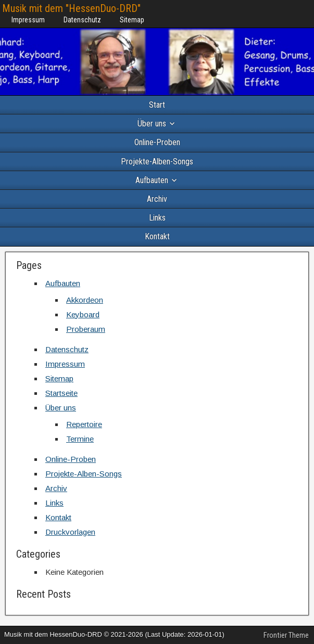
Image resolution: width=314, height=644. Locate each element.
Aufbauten (152, 180)
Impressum (28, 20)
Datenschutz (82, 20)
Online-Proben (157, 142)
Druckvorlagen (70, 532)
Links (157, 218)
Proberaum (86, 329)
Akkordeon (85, 300)
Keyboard (83, 314)
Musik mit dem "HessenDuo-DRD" (71, 8)
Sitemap (132, 20)
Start (157, 105)
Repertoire (84, 424)
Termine (80, 439)
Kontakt (157, 236)
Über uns (152, 124)
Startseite (61, 393)
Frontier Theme (286, 635)
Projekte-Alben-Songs (157, 162)
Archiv (157, 199)
